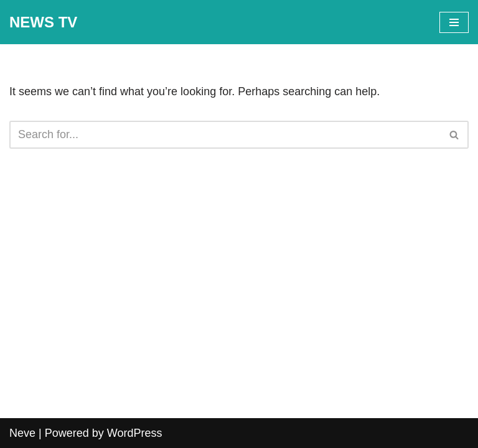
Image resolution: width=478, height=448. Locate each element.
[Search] (225, 135)
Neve (22, 433)
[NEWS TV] (43, 22)
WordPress (135, 433)
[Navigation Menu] (454, 22)
